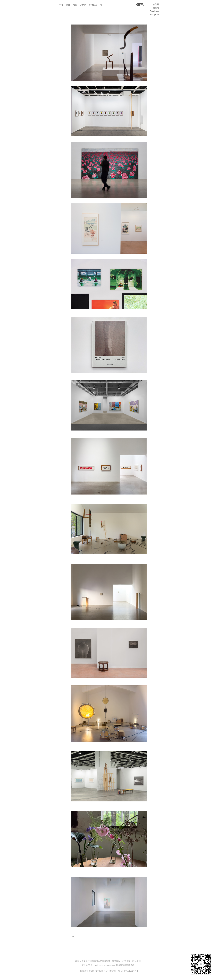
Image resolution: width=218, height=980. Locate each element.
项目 (75, 5)
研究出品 (93, 5)
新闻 (68, 5)
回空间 (156, 8)
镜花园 (156, 4)
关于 (102, 5)
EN (142, 5)
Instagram (154, 15)
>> (73, 937)
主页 (61, 5)
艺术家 (83, 5)
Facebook (154, 11)
